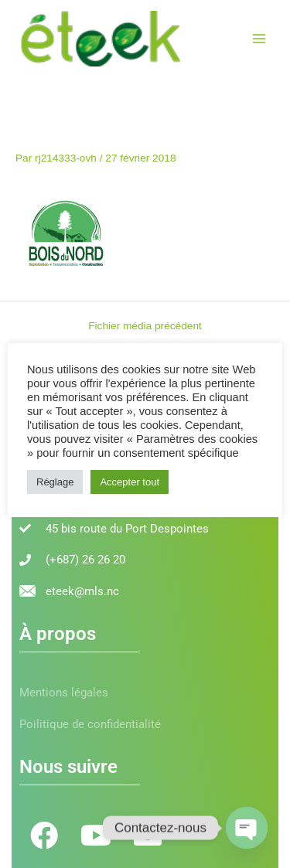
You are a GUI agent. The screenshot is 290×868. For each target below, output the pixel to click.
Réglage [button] (55, 482)
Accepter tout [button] (130, 482)
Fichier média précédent (145, 326)
